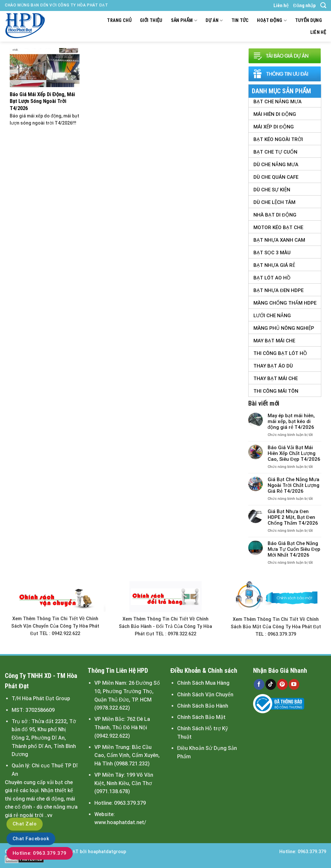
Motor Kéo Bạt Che (278, 227)
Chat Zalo (25, 824)
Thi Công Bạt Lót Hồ (280, 353)
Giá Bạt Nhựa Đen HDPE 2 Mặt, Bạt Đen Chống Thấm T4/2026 (293, 517)
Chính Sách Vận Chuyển (205, 695)
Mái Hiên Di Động (275, 114)
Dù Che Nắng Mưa (276, 165)
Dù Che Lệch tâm (274, 202)
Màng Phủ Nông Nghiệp (284, 328)
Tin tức (240, 20)
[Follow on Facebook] (259, 684)
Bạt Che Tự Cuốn (275, 152)
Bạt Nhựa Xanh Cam (279, 240)
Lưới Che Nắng (272, 316)
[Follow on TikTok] (271, 684)
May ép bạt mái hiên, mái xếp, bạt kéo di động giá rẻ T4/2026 (291, 421)
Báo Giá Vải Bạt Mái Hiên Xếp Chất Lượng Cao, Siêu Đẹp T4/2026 (294, 453)
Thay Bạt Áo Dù (273, 366)
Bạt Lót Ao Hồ (272, 278)
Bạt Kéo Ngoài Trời (278, 139)
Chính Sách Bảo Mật (201, 717)
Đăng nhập (304, 5)
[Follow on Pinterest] (282, 684)
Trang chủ (119, 20)
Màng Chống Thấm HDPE (285, 303)
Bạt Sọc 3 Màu (272, 253)
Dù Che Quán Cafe (276, 177)
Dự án (214, 20)
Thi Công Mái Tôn (276, 391)
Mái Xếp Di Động (274, 127)
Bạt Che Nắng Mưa (278, 102)
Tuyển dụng (309, 20)
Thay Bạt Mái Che (276, 378)
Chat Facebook (31, 839)
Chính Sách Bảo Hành (203, 706)
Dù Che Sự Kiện (272, 190)
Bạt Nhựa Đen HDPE (278, 290)
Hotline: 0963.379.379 (40, 853)
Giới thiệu (151, 20)
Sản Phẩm (184, 20)
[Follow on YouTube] (294, 684)
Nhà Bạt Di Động (275, 215)
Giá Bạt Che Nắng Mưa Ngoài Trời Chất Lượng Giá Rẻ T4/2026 (294, 485)
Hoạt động (272, 20)
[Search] (323, 5)
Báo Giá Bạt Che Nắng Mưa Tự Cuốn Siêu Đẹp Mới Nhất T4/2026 (294, 549)
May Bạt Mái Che (274, 341)
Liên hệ (281, 5)
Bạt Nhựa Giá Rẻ (274, 265)
